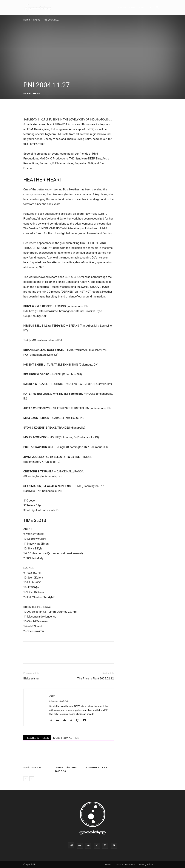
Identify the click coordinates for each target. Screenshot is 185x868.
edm (29, 93)
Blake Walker (31, 679)
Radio (142, 7)
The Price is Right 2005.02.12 (96, 679)
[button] (157, 8)
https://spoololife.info (59, 701)
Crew (132, 7)
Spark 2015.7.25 (32, 768)
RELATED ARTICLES (37, 738)
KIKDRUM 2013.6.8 (97, 768)
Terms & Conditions (125, 865)
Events (122, 7)
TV (150, 7)
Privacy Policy (146, 865)
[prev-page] (26, 779)
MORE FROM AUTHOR (66, 738)
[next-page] (32, 779)
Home (27, 20)
